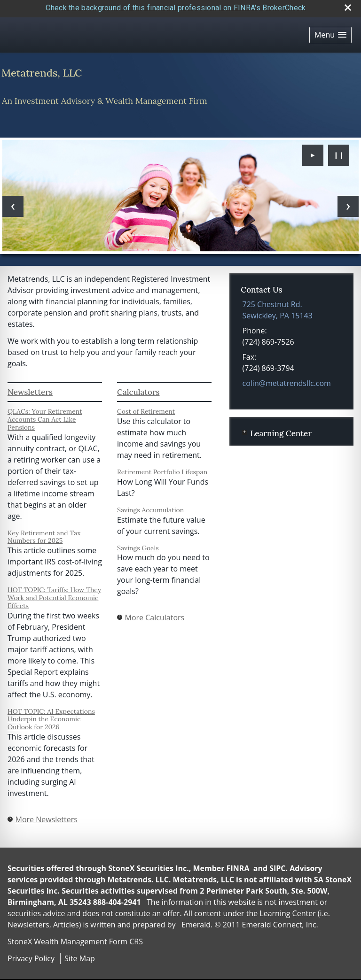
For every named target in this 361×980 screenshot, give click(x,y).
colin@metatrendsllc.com (287, 380)
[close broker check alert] (348, 5)
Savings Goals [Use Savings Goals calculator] (138, 545)
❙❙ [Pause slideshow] (339, 152)
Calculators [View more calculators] (138, 389)
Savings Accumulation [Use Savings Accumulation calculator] (150, 507)
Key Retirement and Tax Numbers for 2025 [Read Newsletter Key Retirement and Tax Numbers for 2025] (44, 534)
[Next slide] (348, 203)
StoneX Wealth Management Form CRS (75, 939)
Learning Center (281, 430)
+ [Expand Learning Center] (244, 429)
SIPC (277, 865)
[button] (330, 32)
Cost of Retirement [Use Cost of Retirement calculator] (146, 409)
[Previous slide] (13, 203)
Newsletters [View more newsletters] (30, 389)
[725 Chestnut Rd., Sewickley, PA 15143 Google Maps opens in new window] (278, 307)
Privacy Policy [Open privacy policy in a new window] (31, 956)
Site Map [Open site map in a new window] (80, 956)
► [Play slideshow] (313, 152)
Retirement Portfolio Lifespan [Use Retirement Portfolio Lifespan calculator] (162, 469)
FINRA (238, 865)
